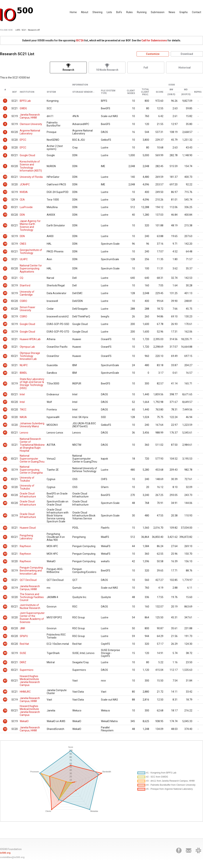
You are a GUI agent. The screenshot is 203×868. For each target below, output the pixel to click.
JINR (22, 628)
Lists (109, 12)
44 (5, 470)
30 (5, 339)
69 (5, 699)
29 (5, 331)
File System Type (108, 92)
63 (5, 644)
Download (187, 54)
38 (5, 409)
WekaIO (24, 721)
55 (5, 571)
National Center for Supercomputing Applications (31, 268)
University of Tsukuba (27, 479)
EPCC (23, 140)
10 (5, 177)
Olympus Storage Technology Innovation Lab (30, 356)
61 (5, 628)
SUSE (23, 653)
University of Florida (31, 177)
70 (5, 711)
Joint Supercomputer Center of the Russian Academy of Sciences (32, 617)
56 (5, 580)
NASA (23, 417)
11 (5, 184)
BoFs (119, 12)
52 (5, 546)
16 (5, 225)
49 (5, 515)
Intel (22, 394)
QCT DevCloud (28, 580)
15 (5, 215)
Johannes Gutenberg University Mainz (32, 425)
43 (5, 459)
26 (5, 309)
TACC (23, 410)
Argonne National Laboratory (30, 132)
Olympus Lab (27, 347)
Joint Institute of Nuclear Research (30, 607)
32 (5, 356)
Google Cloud (27, 155)
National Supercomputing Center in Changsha (31, 470)
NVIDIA (24, 192)
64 (5, 653)
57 (5, 588)
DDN (22, 215)
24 (5, 293)
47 (5, 495)
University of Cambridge (27, 293)
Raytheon (25, 546)
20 (5, 259)
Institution (27, 92)
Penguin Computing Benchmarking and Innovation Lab (31, 571)
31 (5, 347)
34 (5, 373)
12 (5, 192)
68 (5, 691)
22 (5, 278)
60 (5, 617)
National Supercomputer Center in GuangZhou (32, 459)
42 (5, 445)
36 (5, 394)
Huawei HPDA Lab (30, 339)
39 (5, 417)
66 (5, 670)
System (51, 92)
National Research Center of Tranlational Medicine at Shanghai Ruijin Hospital (32, 445)
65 (5, 662)
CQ (21, 278)
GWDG (23, 108)
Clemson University (31, 124)
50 (5, 528)
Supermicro (27, 670)
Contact (197, 12)
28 (5, 324)
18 (5, 244)
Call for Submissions (154, 40)
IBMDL (23, 373)
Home (73, 12)
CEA (22, 200)
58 (5, 597)
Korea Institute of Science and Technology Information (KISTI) (31, 166)
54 (5, 561)
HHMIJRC (25, 692)
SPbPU (24, 636)
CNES (23, 244)
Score (160, 92)
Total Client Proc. (145, 92)
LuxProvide (26, 207)
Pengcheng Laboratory (26, 537)
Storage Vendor (82, 92)
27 (5, 316)
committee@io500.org (12, 857)
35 (5, 384)
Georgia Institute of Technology (31, 251)
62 (5, 636)
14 (5, 207)
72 (5, 729)
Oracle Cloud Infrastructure (28, 495)
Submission (158, 12)
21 (5, 268)
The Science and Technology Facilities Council (32, 597)
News (172, 12)
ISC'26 (80, 40)
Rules (129, 12)
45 (5, 479)
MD (186, 90)
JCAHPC (25, 184)
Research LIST (34, 30)
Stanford (25, 285)
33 (5, 365)
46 (5, 487)
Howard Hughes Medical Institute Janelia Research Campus (30, 681)
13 (5, 199)
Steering (97, 12)
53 (5, 554)
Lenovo (24, 433)
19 (5, 251)
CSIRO (23, 301)
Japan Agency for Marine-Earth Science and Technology (30, 225)
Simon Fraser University (27, 309)
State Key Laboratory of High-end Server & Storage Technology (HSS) (32, 384)
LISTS (18, 30)
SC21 (24, 30)
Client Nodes (131, 92)
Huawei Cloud (28, 528)
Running (142, 12)
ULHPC (24, 259)
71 (5, 721)
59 (5, 607)
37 (5, 402)
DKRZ (23, 662)
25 (5, 301)
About (85, 12)
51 (5, 537)
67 (5, 681)
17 (5, 236)
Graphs (184, 12)
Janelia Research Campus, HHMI (30, 116)
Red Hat (24, 644)
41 (5, 432)
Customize (153, 54)
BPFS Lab (25, 101)
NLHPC (24, 365)
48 (5, 503)
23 (5, 285)
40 (5, 425)
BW (171, 90)
